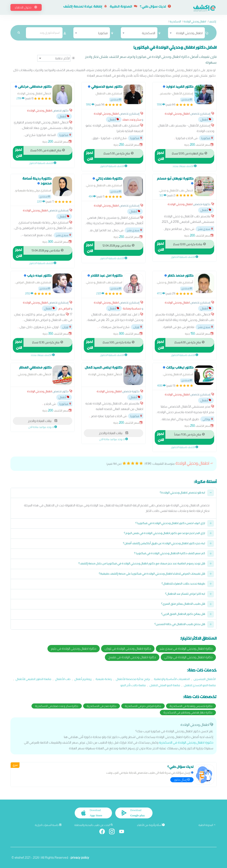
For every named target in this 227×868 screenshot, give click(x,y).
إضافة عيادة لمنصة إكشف (85, 7)
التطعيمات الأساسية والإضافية (172, 679)
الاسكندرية (175, 21)
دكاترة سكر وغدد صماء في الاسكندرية (57, 706)
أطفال (206, 119)
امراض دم (64, 308)
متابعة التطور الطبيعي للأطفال (33, 679)
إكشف (212, 21)
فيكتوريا (207, 138)
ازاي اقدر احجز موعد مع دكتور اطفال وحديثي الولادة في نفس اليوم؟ (164, 534)
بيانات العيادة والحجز (114, 433)
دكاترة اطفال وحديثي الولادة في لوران (128, 649)
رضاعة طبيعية (104, 679)
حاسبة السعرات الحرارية (48, 825)
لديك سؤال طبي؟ (155, 7)
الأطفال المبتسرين (205, 679)
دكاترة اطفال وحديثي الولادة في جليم (74, 649)
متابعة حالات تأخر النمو (133, 685)
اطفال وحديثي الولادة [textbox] (189, 33)
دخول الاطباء (26, 7)
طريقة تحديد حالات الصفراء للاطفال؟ (183, 584)
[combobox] (186, 33)
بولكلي (208, 419)
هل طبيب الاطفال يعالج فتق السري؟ (183, 604)
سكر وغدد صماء (132, 119)
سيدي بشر (206, 229)
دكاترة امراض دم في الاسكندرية (143, 706)
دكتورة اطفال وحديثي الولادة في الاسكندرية (186, 742)
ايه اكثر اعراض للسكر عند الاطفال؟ (185, 594)
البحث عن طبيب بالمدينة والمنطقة (94, 825)
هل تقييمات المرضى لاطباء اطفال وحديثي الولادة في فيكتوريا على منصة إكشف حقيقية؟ (152, 574)
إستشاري (187, 100)
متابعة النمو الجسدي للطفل (200, 685)
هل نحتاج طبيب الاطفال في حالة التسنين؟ (180, 625)
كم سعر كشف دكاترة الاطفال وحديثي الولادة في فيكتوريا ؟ (170, 554)
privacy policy (80, 857)
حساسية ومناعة (132, 308)
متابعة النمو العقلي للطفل (165, 685)
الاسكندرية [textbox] (149, 33)
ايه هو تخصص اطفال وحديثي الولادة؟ (182, 493)
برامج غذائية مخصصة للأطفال (133, 679)
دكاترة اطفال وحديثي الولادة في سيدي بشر (186, 649)
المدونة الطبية (123, 7)
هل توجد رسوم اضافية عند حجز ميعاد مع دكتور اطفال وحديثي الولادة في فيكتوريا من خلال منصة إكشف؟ (142, 564)
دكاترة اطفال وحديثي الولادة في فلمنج (132, 657)
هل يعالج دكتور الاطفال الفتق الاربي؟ (183, 615)
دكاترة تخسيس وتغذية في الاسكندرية (191, 706)
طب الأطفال (63, 679)
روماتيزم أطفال (83, 679)
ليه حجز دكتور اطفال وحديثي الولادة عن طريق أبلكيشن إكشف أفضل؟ (164, 544)
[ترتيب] (54, 58)
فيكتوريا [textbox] (103, 33)
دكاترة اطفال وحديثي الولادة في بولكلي (188, 657)
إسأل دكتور (182, 780)
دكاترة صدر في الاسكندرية (102, 706)
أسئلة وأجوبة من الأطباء (151, 825)
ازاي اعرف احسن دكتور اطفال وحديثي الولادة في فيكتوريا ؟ (170, 524)
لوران (138, 327)
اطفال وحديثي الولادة (195, 21)
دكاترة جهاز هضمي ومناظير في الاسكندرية (188, 712)
